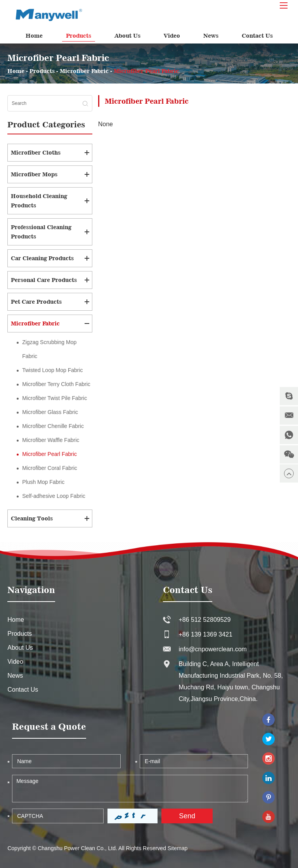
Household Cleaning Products (39, 201)
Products (79, 36)
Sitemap (178, 848)
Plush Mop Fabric (43, 482)
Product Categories (46, 124)
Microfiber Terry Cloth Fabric (56, 384)
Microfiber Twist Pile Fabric (55, 398)
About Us (127, 36)
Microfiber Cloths (36, 152)
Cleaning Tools (32, 518)
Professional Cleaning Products (41, 232)
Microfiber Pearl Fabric (146, 71)
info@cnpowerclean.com (212, 649)
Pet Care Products (36, 302)
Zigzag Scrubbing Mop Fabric (49, 349)
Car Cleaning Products (42, 258)
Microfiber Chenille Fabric (53, 426)
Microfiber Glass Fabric (50, 412)
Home (34, 36)
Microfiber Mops (34, 174)
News (211, 36)
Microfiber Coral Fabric (50, 468)
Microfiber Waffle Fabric (51, 440)
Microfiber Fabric (84, 71)
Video (172, 36)
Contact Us (257, 36)
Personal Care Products (44, 280)
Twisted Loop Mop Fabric (52, 370)
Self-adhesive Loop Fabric (54, 496)
